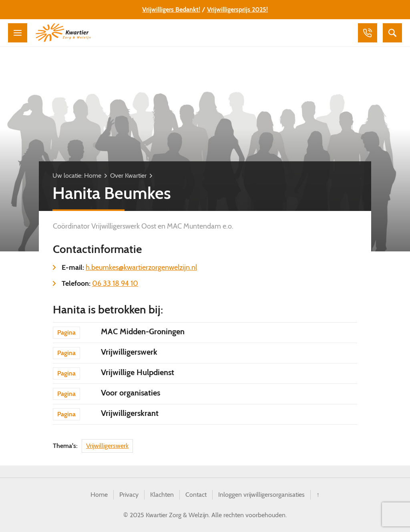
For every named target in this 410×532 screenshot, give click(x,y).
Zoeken (392, 33)
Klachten (162, 495)
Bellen (368, 33)
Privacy (129, 495)
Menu (18, 33)
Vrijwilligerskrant (130, 413)
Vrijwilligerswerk (129, 352)
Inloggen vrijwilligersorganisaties (261, 495)
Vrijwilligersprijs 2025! (237, 9)
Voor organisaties (131, 393)
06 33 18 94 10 (115, 283)
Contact (196, 495)
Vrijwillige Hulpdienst (138, 372)
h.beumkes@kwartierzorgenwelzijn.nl (141, 267)
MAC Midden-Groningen (143, 331)
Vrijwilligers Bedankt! (171, 9)
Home (93, 176)
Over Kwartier (128, 176)
